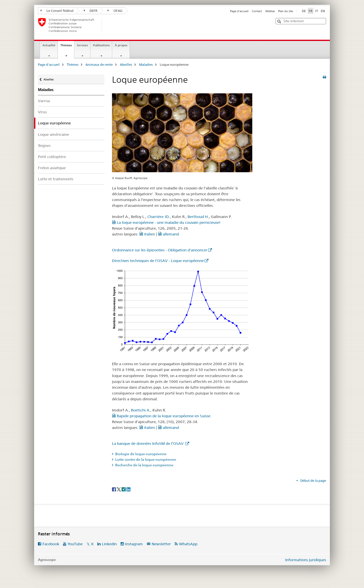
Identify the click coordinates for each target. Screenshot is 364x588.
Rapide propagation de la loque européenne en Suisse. (162, 416)
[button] (280, 21)
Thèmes (67, 47)
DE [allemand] (304, 11)
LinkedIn (109, 544)
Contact (257, 11)
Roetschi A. (141, 410)
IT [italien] (317, 11)
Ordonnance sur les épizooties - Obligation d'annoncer (160, 250)
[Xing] (124, 489)
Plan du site (286, 11)
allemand (168, 234)
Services (82, 45)
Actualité (49, 45)
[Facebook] (114, 489)
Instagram (134, 544)
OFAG (115, 11)
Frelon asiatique (52, 168)
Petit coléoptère (52, 157)
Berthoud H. (198, 217)
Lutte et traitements (56, 179)
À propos (121, 45)
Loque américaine (53, 134)
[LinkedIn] (128, 489)
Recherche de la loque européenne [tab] (144, 465)
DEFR (91, 11)
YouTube (75, 544)
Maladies (146, 64)
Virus (42, 112)
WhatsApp (188, 544)
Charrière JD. (159, 217)
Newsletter (161, 544)
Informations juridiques (306, 560)
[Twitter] (119, 489)
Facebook (51, 544)
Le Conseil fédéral (57, 11)
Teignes (44, 146)
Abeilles (126, 64)
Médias (270, 11)
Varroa (44, 101)
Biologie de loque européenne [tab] (141, 454)
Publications (101, 45)
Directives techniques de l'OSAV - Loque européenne (158, 261)
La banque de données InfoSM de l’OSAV (148, 443)
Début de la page (313, 481)
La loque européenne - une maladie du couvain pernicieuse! (166, 222)
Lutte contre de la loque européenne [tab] (145, 460)
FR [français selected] (311, 11)
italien (147, 234)
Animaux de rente (99, 64)
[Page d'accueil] (110, 25)
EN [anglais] (323, 11)
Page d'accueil (239, 11)
